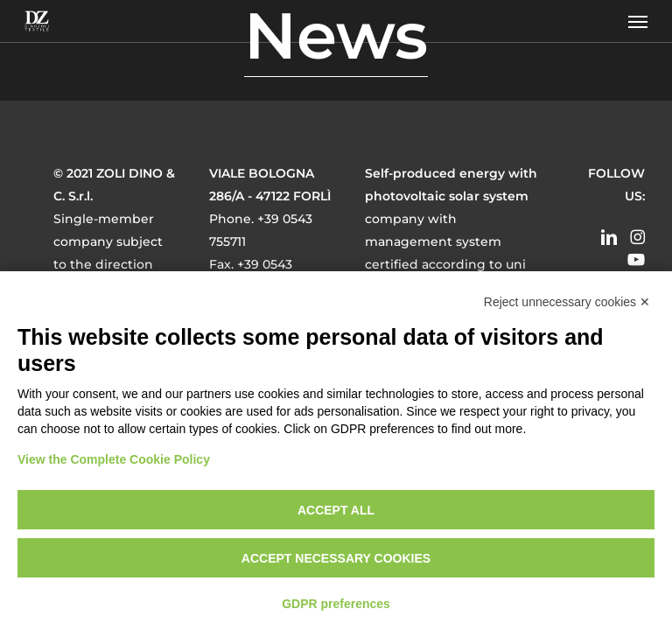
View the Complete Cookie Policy (114, 459)
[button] (638, 21)
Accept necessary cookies (336, 558)
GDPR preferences (336, 604)
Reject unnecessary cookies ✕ (567, 302)
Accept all (336, 510)
